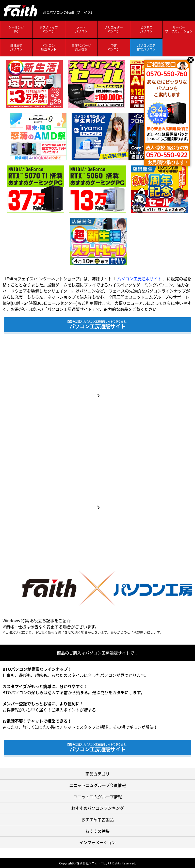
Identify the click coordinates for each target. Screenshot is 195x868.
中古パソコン (114, 48)
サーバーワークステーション (179, 29)
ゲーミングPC (16, 29)
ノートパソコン (81, 29)
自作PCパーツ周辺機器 (81, 48)
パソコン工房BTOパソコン (146, 48)
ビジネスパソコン (146, 29)
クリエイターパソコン (114, 29)
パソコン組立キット (49, 48)
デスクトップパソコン (49, 29)
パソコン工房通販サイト (139, 279)
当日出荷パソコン (16, 48)
